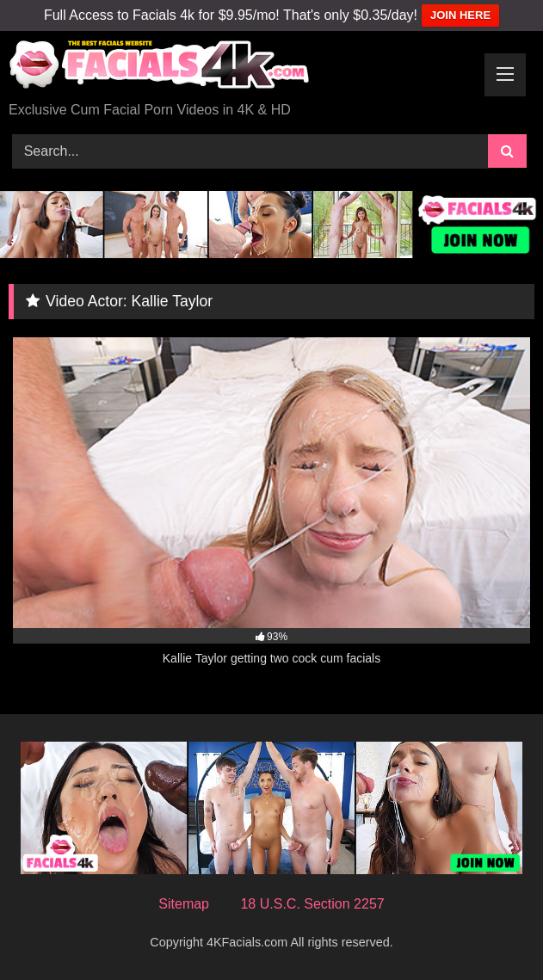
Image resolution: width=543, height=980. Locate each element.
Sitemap (184, 904)
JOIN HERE (460, 15)
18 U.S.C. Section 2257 (312, 904)
